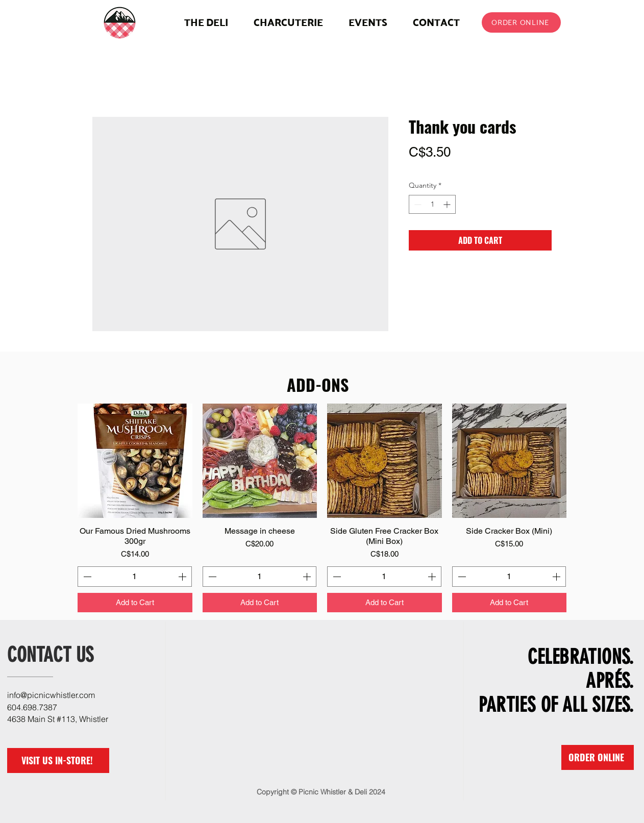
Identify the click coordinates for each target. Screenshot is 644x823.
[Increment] (448, 204)
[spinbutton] (432, 204)
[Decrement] (417, 204)
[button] (288, 22)
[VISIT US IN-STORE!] (58, 760)
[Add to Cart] (135, 603)
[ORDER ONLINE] (521, 22)
